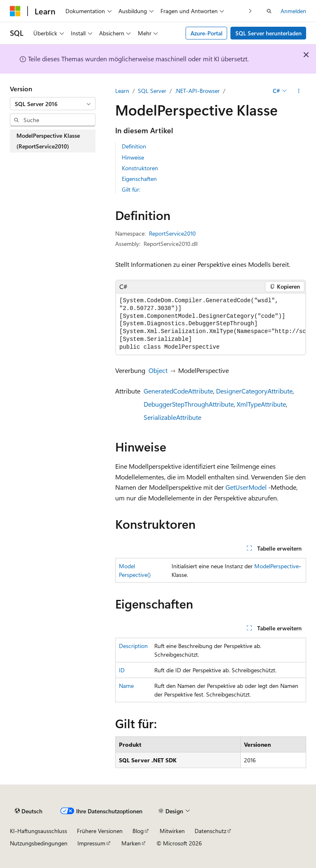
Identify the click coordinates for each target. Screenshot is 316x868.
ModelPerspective (276, 566)
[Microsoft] (15, 11)
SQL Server (152, 91)
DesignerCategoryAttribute (254, 391)
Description (133, 646)
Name (126, 686)
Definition (134, 146)
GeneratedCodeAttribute (178, 391)
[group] (211, 324)
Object (158, 370)
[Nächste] (250, 11)
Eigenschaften (139, 179)
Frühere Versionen (100, 831)
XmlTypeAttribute (261, 404)
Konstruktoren (140, 168)
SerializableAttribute (172, 417)
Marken (131, 843)
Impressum (91, 843)
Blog (138, 831)
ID (122, 670)
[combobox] (53, 104)
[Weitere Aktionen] (299, 91)
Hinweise (133, 157)
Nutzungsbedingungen (39, 843)
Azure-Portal (207, 33)
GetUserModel (246, 487)
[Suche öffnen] (269, 11)
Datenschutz (210, 831)
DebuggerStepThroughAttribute (189, 404)
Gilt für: (131, 189)
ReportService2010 (172, 233)
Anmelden (293, 11)
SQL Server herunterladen (268, 33)
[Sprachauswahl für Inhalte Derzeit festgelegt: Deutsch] (29, 811)
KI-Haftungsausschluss (38, 831)
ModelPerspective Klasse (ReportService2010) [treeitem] (48, 141)
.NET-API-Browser (197, 91)
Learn (122, 91)
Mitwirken (172, 831)
